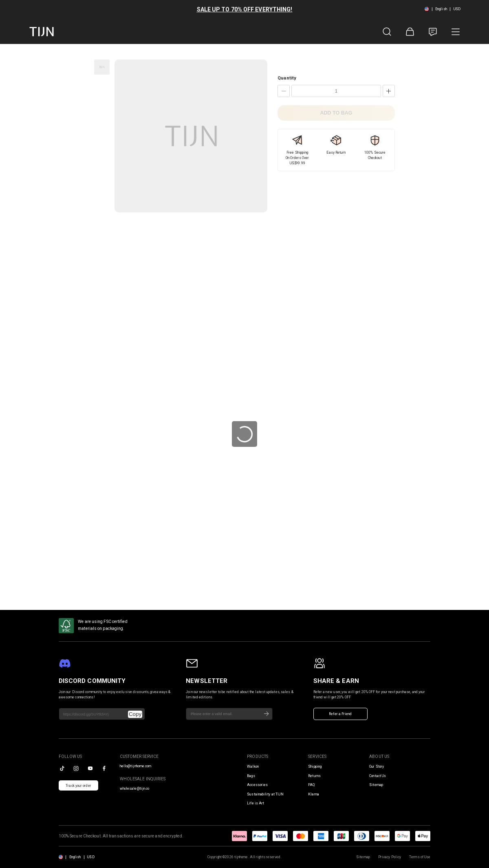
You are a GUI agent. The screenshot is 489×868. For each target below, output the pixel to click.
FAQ (311, 785)
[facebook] (104, 768)
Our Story (377, 766)
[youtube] (90, 768)
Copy (135, 714)
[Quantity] (336, 91)
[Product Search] (387, 32)
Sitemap (376, 785)
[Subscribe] (267, 714)
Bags (251, 776)
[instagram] (76, 768)
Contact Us (378, 776)
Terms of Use (420, 857)
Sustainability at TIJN (265, 794)
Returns (314, 776)
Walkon (253, 766)
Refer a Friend (340, 714)
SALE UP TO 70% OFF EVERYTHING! (245, 9)
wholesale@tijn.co (135, 788)
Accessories (257, 785)
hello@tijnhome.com (136, 766)
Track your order (78, 786)
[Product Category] (456, 32)
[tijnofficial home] (42, 32)
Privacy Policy (390, 857)
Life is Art (256, 803)
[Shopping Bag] (410, 32)
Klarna (314, 794)
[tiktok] (62, 768)
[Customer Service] (433, 32)
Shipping (315, 766)
